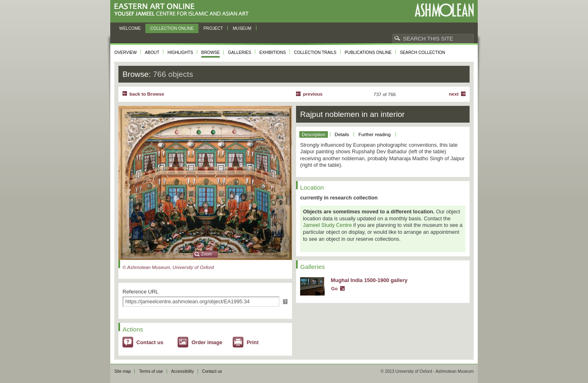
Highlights (180, 53)
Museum (242, 28)
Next (454, 94)
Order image (207, 342)
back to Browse (147, 94)
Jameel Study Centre (327, 225)
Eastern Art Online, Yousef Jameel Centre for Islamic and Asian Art (184, 10)
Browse (211, 53)
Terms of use (151, 371)
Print (253, 342)
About (152, 53)
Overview (126, 53)
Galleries (239, 53)
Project (213, 28)
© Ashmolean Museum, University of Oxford (168, 267)
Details (342, 134)
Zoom (207, 254)
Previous (313, 94)
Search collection (422, 53)
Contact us (150, 342)
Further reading (375, 134)
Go (334, 289)
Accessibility (183, 371)
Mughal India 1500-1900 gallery (369, 280)
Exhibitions (273, 53)
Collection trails (315, 53)
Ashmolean (444, 10)
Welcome (130, 28)
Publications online (368, 53)
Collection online (172, 28)
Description (314, 134)
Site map (122, 371)
